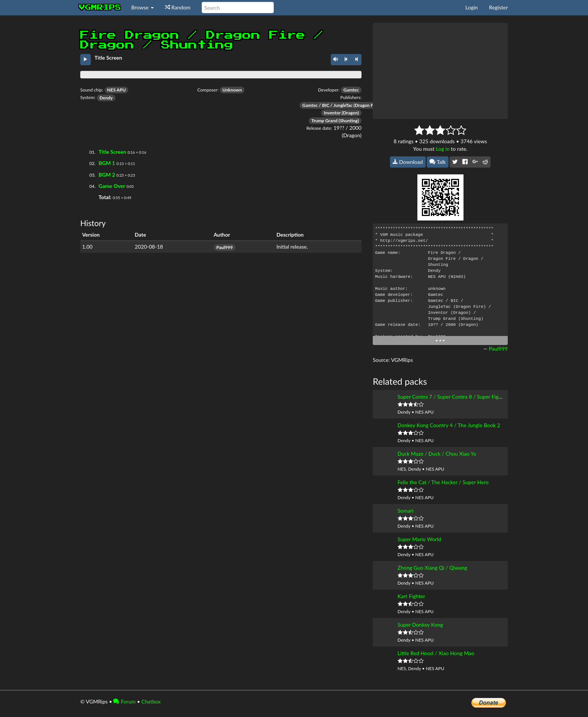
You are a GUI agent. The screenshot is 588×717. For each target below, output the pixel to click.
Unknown (232, 90)
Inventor (332, 113)
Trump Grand (324, 121)
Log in (443, 149)
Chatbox (151, 701)
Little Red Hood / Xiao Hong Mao (436, 653)
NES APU (117, 90)
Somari (405, 511)
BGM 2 (107, 175)
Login (472, 7)
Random (178, 7)
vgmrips (100, 7)
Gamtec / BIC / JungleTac (327, 105)
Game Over (112, 186)
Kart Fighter (411, 596)
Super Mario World (419, 539)
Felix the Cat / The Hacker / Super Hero (443, 482)
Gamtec (351, 90)
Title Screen (112, 152)
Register (498, 7)
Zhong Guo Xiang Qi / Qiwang (432, 568)
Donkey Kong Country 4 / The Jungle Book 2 (449, 425)
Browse (142, 7)
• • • (440, 340)
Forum (124, 701)
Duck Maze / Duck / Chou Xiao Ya (437, 454)
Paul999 (225, 247)
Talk (438, 162)
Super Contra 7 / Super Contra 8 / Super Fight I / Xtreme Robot (470, 397)
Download (408, 162)
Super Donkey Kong (420, 625)
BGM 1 (107, 163)
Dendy (106, 98)
